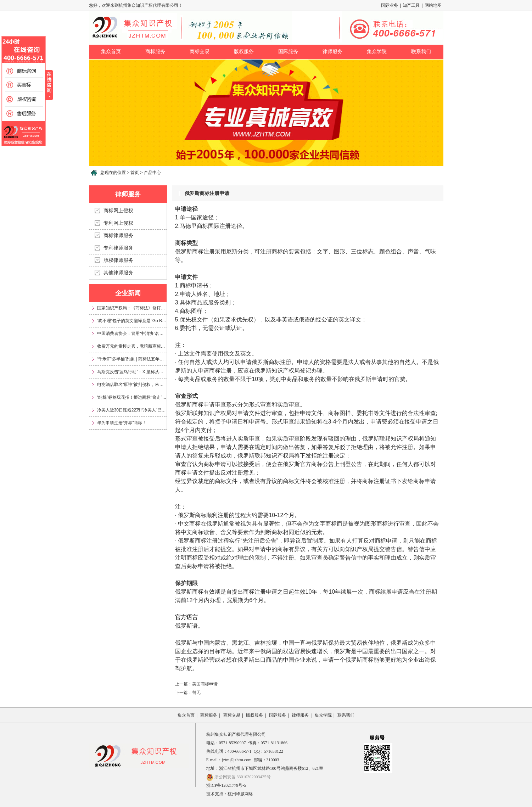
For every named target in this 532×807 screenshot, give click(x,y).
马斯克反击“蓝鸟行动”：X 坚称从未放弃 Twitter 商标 (132, 372)
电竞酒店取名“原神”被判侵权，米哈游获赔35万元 (132, 385)
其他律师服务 (118, 273)
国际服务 (288, 52)
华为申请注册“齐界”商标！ (122, 423)
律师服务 (332, 52)
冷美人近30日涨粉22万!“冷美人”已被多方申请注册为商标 (132, 410)
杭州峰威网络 (240, 794)
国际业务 (390, 5)
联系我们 (421, 52)
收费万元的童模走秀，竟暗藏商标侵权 (132, 346)
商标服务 (155, 52)
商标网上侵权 (118, 211)
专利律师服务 (118, 248)
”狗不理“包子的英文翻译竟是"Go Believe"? (132, 321)
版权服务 (244, 52)
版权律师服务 (118, 260)
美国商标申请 (205, 684)
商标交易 (200, 52)
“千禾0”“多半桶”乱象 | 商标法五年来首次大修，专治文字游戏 (132, 359)
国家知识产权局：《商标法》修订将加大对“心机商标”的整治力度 (132, 308)
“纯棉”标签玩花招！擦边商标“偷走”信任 (132, 397)
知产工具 (411, 5)
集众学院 (377, 52)
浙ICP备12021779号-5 (226, 785)
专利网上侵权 (118, 223)
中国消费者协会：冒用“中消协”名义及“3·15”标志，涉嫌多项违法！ (132, 334)
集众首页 (111, 52)
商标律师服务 (118, 236)
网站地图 (433, 5)
